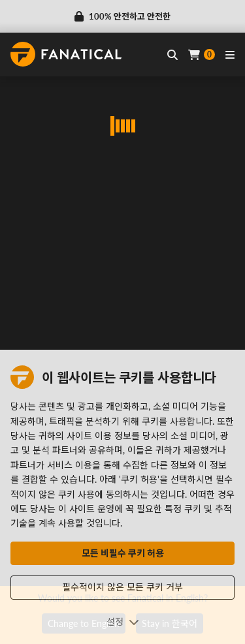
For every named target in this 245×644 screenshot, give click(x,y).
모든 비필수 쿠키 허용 (123, 553)
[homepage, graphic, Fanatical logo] (66, 54)
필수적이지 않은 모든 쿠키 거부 (122, 587)
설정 (123, 621)
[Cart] (202, 54)
